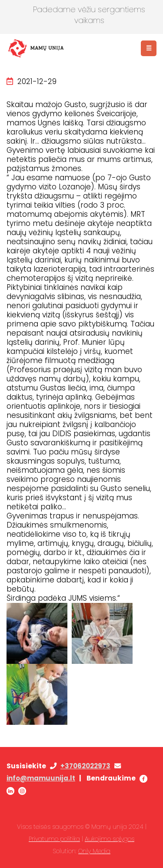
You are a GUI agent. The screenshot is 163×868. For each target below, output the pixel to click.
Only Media (94, 851)
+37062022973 (85, 766)
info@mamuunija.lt (41, 778)
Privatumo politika (54, 839)
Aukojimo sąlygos (110, 839)
